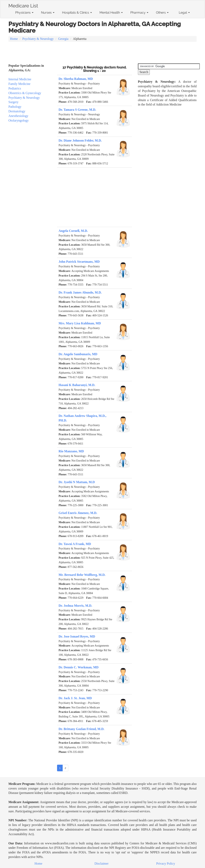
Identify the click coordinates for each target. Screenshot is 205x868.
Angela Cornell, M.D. (73, 231)
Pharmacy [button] (139, 13)
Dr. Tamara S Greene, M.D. (77, 110)
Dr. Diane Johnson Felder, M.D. (80, 140)
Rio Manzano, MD (71, 451)
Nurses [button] (48, 13)
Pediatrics (15, 88)
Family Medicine (19, 84)
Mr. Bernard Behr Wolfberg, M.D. (82, 575)
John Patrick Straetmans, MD (79, 262)
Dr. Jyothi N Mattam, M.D (77, 482)
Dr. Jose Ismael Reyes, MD (77, 636)
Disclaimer (101, 863)
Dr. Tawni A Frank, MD (75, 544)
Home (14, 39)
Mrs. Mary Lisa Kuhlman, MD (80, 323)
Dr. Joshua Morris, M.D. (75, 606)
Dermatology (17, 111)
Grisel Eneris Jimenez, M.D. (78, 513)
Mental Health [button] (111, 13)
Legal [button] (184, 13)
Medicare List (23, 5)
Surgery (13, 102)
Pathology (15, 107)
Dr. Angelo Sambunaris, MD (78, 354)
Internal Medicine (20, 79)
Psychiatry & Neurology (38, 39)
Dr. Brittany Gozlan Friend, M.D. (82, 729)
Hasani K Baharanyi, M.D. (77, 385)
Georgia (63, 39)
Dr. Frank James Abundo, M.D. (80, 292)
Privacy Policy (166, 863)
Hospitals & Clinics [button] (77, 13)
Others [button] (162, 13)
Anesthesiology (18, 116)
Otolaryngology (19, 120)
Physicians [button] (24, 13)
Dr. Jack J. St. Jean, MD (75, 698)
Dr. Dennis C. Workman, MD (79, 667)
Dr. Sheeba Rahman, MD (76, 79)
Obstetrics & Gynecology (25, 93)
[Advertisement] (102, 53)
